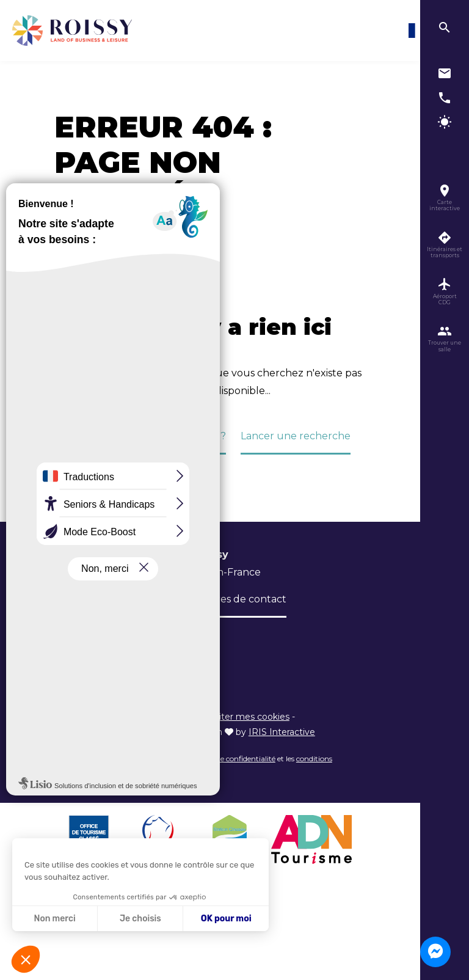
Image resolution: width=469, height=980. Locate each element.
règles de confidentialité (235, 759)
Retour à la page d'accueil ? (158, 436)
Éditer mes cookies (249, 717)
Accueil (67, 253)
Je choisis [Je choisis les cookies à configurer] (140, 919)
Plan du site (79, 717)
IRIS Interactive (282, 732)
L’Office (73, 599)
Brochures (132, 599)
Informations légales (156, 717)
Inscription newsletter (108, 636)
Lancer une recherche (296, 436)
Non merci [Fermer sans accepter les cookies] (54, 919)
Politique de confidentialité (112, 732)
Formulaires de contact (229, 599)
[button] (26, 959)
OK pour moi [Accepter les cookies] (226, 919)
